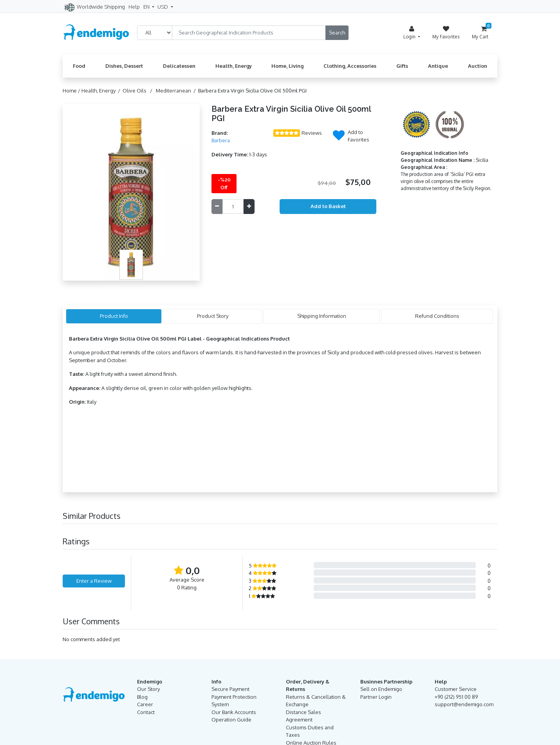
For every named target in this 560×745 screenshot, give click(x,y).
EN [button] (147, 7)
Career (145, 704)
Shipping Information (322, 316)
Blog (142, 697)
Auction (478, 66)
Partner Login (376, 697)
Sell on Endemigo (381, 689)
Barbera (221, 140)
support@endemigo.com (464, 704)
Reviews (312, 133)
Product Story (213, 316)
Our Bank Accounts (234, 712)
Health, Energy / (102, 91)
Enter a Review (94, 581)
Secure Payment (230, 689)
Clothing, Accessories (350, 66)
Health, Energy (234, 66)
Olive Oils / (139, 91)
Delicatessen (179, 66)
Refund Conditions (437, 316)
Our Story (148, 689)
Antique (438, 66)
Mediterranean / (177, 91)
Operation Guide (231, 720)
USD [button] (163, 7)
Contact (146, 712)
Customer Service (456, 689)
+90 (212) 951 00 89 (456, 697)
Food (79, 66)
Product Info (114, 316)
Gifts (402, 66)
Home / (72, 91)
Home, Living (287, 66)
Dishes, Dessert (124, 66)
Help (134, 7)
